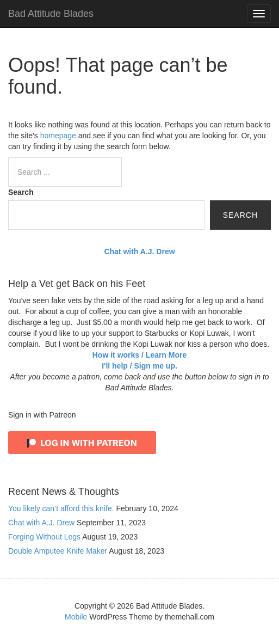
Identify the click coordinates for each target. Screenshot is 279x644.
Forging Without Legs (44, 537)
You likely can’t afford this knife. (61, 508)
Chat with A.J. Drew (41, 523)
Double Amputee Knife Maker (58, 551)
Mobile (76, 617)
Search (21, 192)
